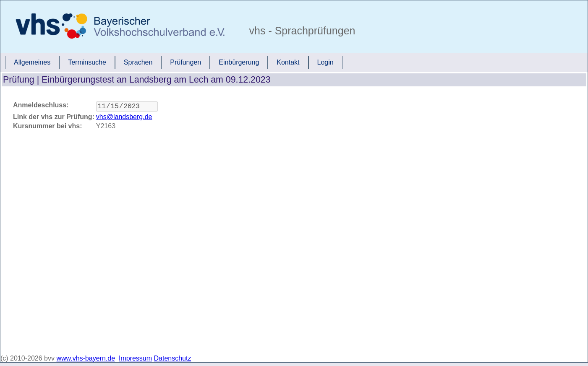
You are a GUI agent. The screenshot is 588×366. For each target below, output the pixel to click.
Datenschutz (173, 358)
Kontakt (288, 62)
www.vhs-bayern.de (86, 358)
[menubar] (174, 62)
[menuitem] (32, 62)
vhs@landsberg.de (124, 118)
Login (325, 62)
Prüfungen (186, 62)
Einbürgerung (239, 62)
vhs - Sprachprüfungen (301, 31)
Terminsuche (87, 62)
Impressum (135, 358)
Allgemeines (32, 62)
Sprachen (138, 62)
